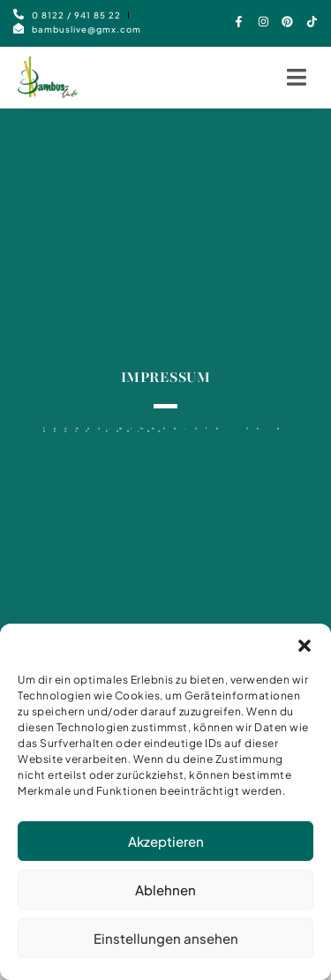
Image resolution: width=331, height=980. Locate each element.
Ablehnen (165, 898)
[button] (305, 654)
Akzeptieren (166, 849)
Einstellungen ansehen (166, 946)
